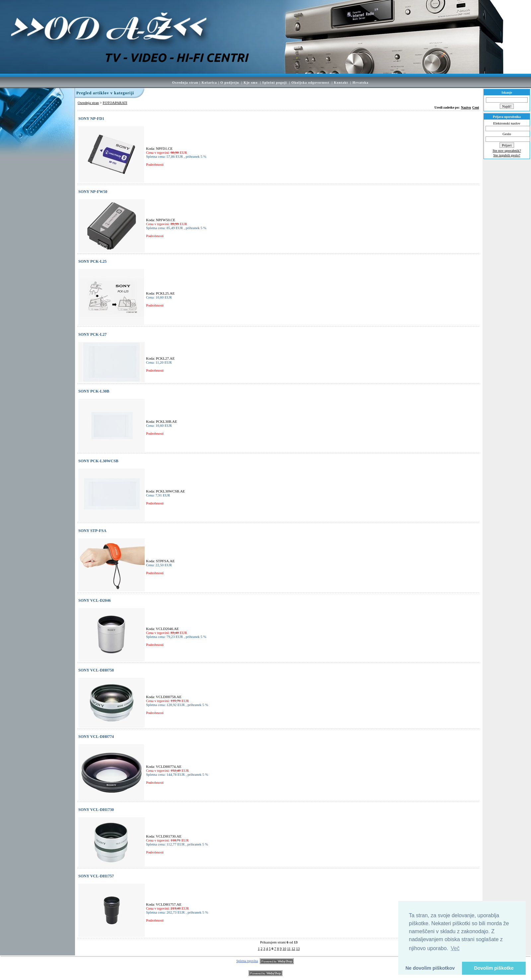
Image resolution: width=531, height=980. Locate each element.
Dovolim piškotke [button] (494, 968)
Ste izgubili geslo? (507, 155)
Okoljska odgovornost (310, 83)
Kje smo (251, 83)
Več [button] (455, 948)
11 (289, 948)
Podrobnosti (155, 164)
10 (284, 948)
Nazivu (466, 107)
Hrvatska (360, 83)
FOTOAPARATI (115, 103)
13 (298, 948)
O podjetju (230, 83)
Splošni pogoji (274, 83)
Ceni (476, 107)
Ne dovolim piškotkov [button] (430, 968)
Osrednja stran (185, 83)
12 (293, 948)
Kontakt (341, 83)
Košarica (209, 83)
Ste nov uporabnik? (507, 150)
